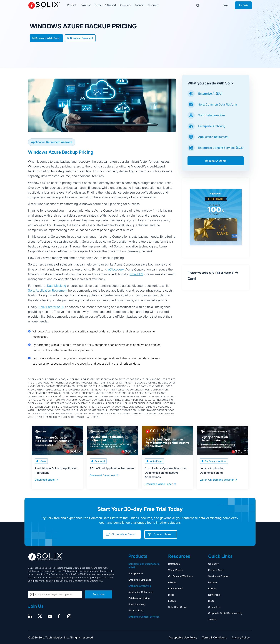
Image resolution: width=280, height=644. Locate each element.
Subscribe (99, 594)
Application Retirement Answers (52, 142)
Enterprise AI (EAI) (210, 94)
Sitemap (213, 619)
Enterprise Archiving (212, 126)
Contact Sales (162, 534)
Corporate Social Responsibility (225, 613)
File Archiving (136, 610)
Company (153, 5)
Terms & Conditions (214, 637)
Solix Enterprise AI (51, 307)
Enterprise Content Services (144, 617)
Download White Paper (46, 38)
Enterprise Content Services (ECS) (221, 148)
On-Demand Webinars (180, 576)
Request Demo (216, 570)
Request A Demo (216, 161)
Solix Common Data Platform (218, 104)
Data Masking (57, 286)
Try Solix (243, 5)
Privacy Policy (241, 637)
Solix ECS (136, 274)
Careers (213, 588)
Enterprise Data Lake (140, 580)
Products (72, 5)
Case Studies (176, 588)
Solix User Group (178, 607)
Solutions (86, 5)
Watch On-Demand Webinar (216, 479)
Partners (139, 5)
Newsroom (214, 595)
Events (172, 601)
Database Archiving (139, 598)
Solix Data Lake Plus (212, 115)
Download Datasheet (80, 38)
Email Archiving (137, 604)
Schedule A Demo (124, 534)
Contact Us (214, 607)
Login (225, 5)
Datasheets (174, 564)
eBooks (172, 582)
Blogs (171, 595)
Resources (125, 5)
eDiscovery (116, 269)
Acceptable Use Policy (183, 637)
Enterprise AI (136, 573)
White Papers (176, 570)
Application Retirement (213, 137)
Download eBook (44, 479)
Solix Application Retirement (48, 290)
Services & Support (105, 5)
